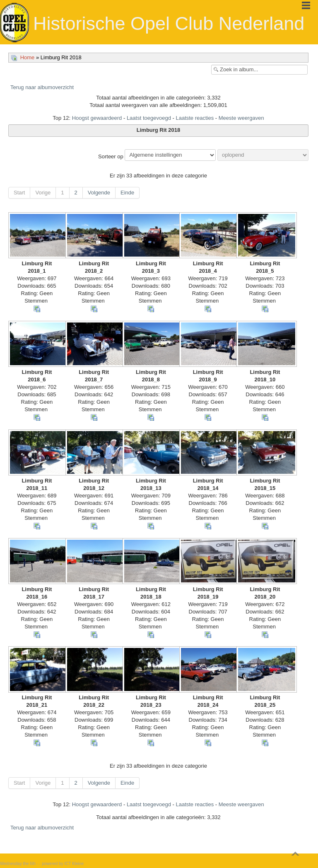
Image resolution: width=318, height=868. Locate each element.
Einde (127, 193)
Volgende (99, 193)
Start (19, 193)
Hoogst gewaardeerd (97, 118)
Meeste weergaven (241, 118)
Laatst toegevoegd (149, 118)
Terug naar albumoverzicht (42, 87)
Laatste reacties (195, 118)
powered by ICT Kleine (63, 864)
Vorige (43, 193)
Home (28, 57)
